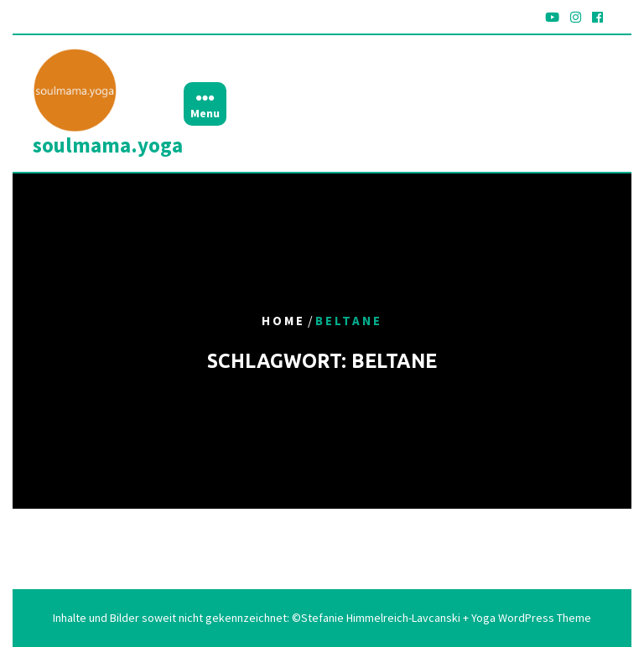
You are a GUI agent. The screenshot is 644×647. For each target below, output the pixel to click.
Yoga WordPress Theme (530, 618)
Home (283, 321)
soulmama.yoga (108, 145)
